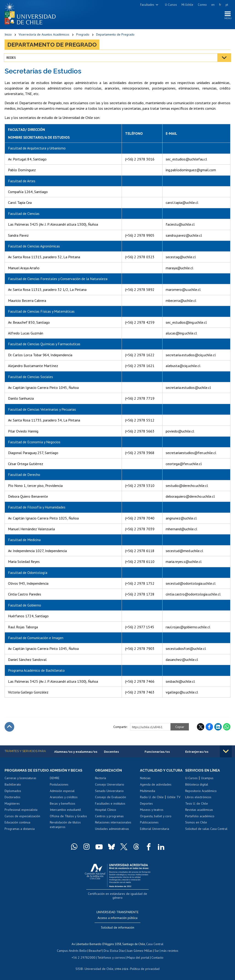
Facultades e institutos (110, 805)
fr (220, 5)
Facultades (147, 5)
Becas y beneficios (63, 805)
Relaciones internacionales (113, 824)
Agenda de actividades (156, 790)
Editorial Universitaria (155, 834)
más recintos (167, 950)
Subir (9, 728)
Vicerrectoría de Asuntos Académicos (44, 36)
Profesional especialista (21, 815)
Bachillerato (13, 790)
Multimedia (148, 796)
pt (227, 5)
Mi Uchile (187, 5)
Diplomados (13, 796)
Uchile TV (174, 803)
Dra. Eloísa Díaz (114, 950)
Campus (65, 950)
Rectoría (101, 779)
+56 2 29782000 (85, 957)
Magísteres (12, 809)
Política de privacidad (143, 967)
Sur (155, 950)
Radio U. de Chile (152, 803)
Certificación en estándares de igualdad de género (118, 899)
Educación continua (17, 828)
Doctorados (13, 803)
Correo (202, 5)
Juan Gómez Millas (139, 950)
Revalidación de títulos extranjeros (65, 826)
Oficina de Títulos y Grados (68, 817)
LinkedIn (218, 728)
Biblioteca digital (197, 786)
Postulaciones (59, 786)
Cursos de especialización (22, 822)
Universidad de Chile (100, 967)
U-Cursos (171, 5)
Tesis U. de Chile (197, 805)
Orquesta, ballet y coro (156, 822)
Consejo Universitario (110, 786)
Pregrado (83, 36)
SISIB (81, 967)
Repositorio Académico (201, 792)
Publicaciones (149, 828)
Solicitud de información (118, 928)
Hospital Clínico (106, 811)
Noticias (145, 784)
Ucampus (207, 779)
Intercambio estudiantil (65, 811)
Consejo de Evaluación (111, 798)
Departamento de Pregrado (115, 36)
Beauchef (96, 950)
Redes (12, 59)
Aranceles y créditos (64, 798)
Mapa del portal (136, 957)
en (213, 5)
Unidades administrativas (112, 830)
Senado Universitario (109, 792)
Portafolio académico (200, 817)
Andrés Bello (80, 950)
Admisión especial (62, 792)
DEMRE (55, 779)
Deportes (146, 809)
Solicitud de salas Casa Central (206, 830)
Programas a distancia (20, 834)
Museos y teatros (152, 815)
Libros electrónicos (198, 798)
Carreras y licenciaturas (20, 784)
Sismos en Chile (196, 824)
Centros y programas (109, 817)
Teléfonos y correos (111, 957)
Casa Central (155, 944)
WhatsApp (227, 728)
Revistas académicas (199, 811)
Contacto (154, 957)
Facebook (209, 728)
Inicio (8, 36)
